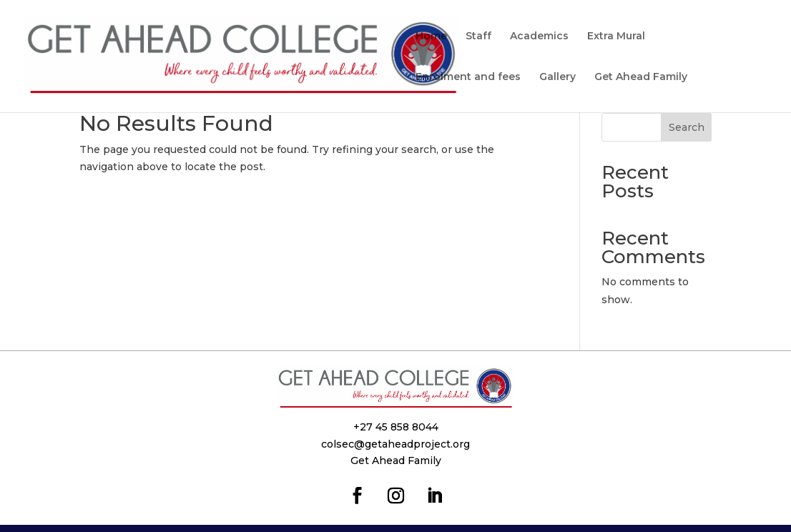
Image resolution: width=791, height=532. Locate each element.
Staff (478, 36)
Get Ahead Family (641, 77)
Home (431, 36)
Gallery (557, 77)
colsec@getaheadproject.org (395, 444)
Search (687, 127)
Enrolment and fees (468, 77)
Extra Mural (616, 36)
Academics (539, 36)
